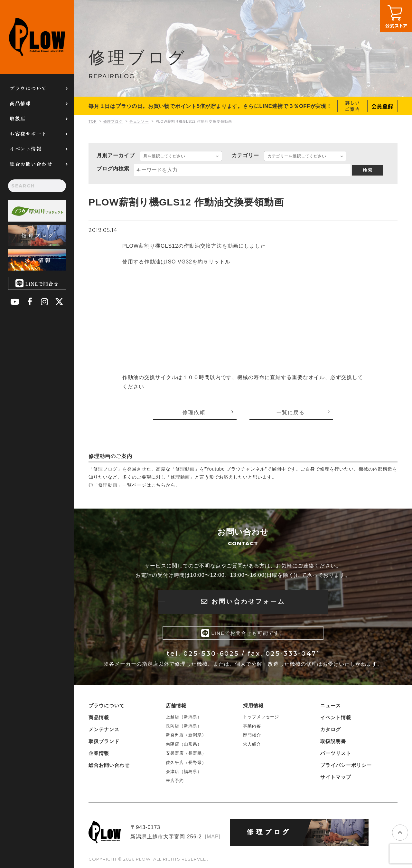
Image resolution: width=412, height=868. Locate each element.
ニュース (331, 706)
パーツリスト (336, 753)
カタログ (331, 729)
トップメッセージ (261, 717)
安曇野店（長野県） (186, 754)
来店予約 (175, 781)
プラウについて (28, 88)
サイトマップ (336, 777)
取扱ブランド (104, 741)
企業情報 (99, 753)
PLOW (37, 37)
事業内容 (252, 726)
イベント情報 (26, 149)
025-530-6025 (211, 654)
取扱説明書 (333, 741)
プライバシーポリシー (346, 765)
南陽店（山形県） (184, 744)
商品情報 (20, 103)
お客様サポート (28, 134)
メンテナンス (104, 729)
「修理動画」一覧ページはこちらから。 (137, 485)
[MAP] (213, 837)
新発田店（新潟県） (186, 735)
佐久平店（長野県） (186, 763)
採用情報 (253, 706)
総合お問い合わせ (31, 164)
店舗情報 (176, 706)
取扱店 (18, 118)
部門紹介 (252, 735)
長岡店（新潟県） (184, 726)
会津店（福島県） (184, 772)
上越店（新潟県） (184, 717)
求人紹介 (252, 744)
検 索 (368, 170)
